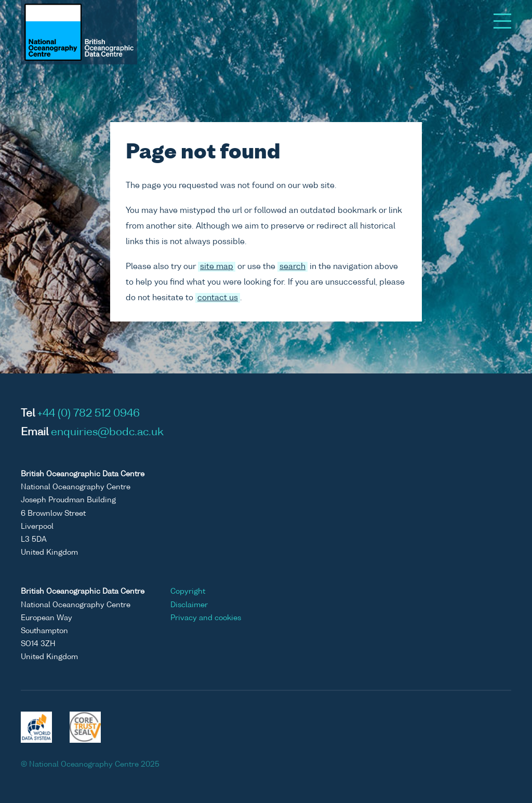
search (292, 267)
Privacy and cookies (206, 618)
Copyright (188, 592)
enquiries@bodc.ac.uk (107, 433)
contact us (218, 298)
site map (217, 267)
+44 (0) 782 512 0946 (89, 414)
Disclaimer (189, 605)
